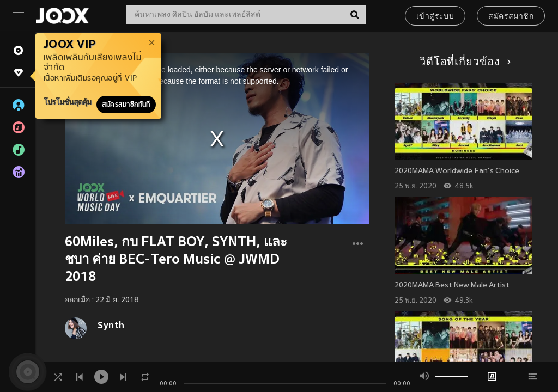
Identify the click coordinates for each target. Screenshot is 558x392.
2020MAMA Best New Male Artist (452, 286)
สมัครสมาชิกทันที (126, 105)
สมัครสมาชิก (511, 17)
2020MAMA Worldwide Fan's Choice (457, 171)
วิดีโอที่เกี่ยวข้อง (463, 63)
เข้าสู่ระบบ (435, 17)
